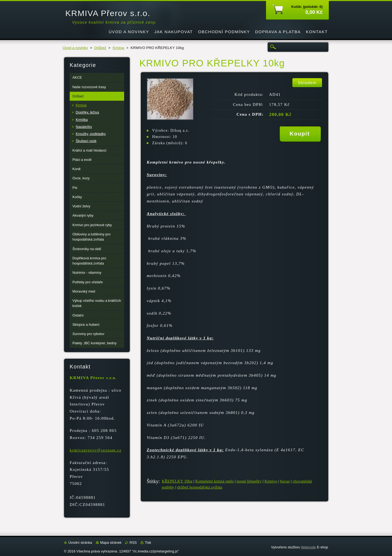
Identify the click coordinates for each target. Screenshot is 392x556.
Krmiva (118, 48)
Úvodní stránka (80, 543)
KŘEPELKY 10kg (177, 481)
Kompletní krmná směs (214, 481)
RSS (133, 543)
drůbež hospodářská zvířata (200, 487)
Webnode (308, 547)
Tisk (148, 543)
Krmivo (271, 481)
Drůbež (100, 48)
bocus (285, 481)
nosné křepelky (249, 481)
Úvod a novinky (75, 48)
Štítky (153, 481)
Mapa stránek (111, 543)
